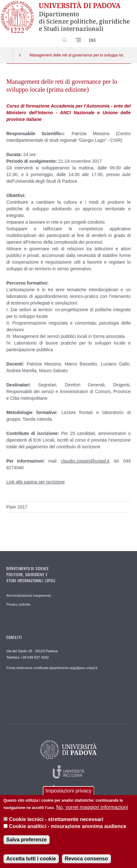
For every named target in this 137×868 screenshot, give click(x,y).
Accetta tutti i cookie (31, 860)
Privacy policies (18, 604)
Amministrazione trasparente (29, 595)
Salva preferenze (27, 841)
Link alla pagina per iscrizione (36, 482)
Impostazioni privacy (68, 792)
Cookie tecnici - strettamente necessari (56, 820)
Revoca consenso (86, 860)
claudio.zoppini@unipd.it (85, 461)
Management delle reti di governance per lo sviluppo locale (76, 55)
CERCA (120, 35)
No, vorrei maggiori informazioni (92, 808)
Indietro (20, 55)
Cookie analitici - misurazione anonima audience (68, 827)
